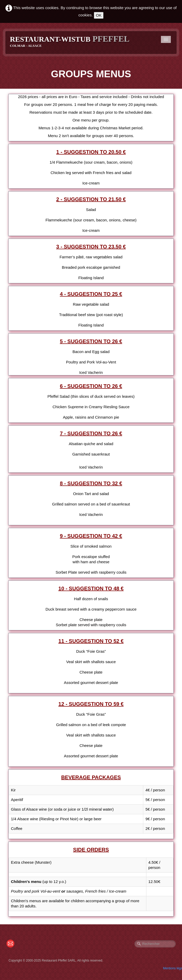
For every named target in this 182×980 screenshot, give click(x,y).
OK (99, 15)
